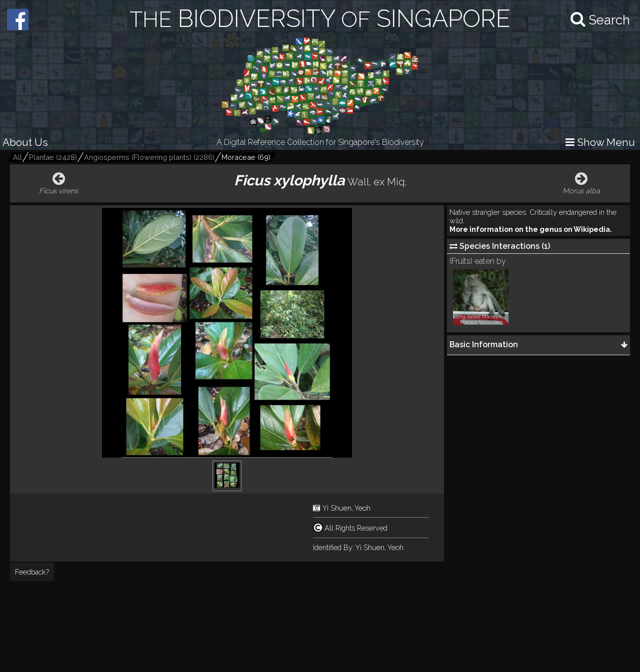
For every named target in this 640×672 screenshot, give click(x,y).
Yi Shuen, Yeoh (346, 508)
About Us (25, 142)
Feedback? (32, 572)
